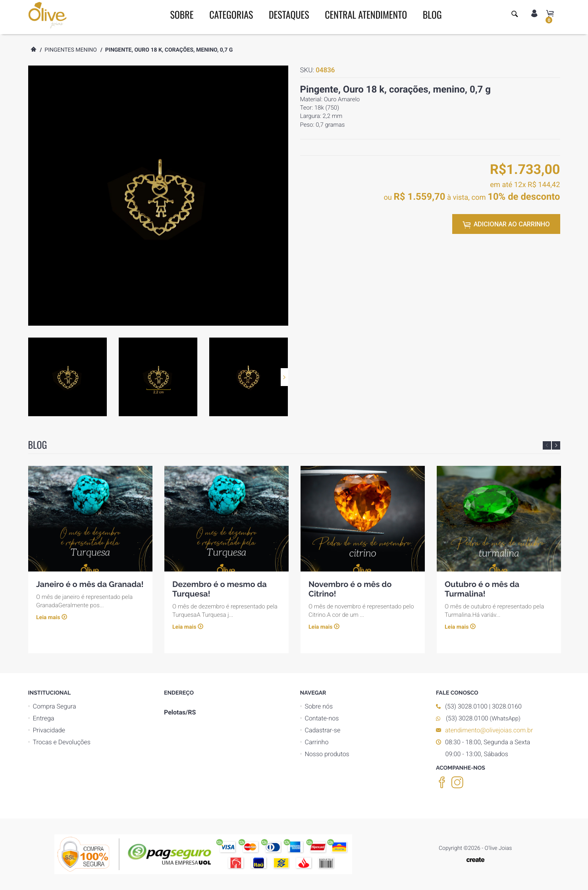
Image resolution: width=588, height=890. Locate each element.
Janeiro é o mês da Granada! (90, 584)
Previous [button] (547, 445)
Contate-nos (322, 718)
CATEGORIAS (231, 14)
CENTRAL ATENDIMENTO (366, 14)
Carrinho (317, 742)
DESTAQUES (289, 14)
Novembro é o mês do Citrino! (350, 589)
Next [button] (284, 377)
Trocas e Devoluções (62, 742)
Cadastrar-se (323, 730)
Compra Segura (55, 706)
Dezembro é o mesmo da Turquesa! (220, 589)
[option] (67, 377)
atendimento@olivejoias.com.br (489, 730)
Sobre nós (319, 706)
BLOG (432, 14)
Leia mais (48, 618)
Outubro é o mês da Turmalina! (482, 589)
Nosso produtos (327, 754)
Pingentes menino (71, 50)
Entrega (44, 718)
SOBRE (182, 14)
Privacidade (49, 730)
